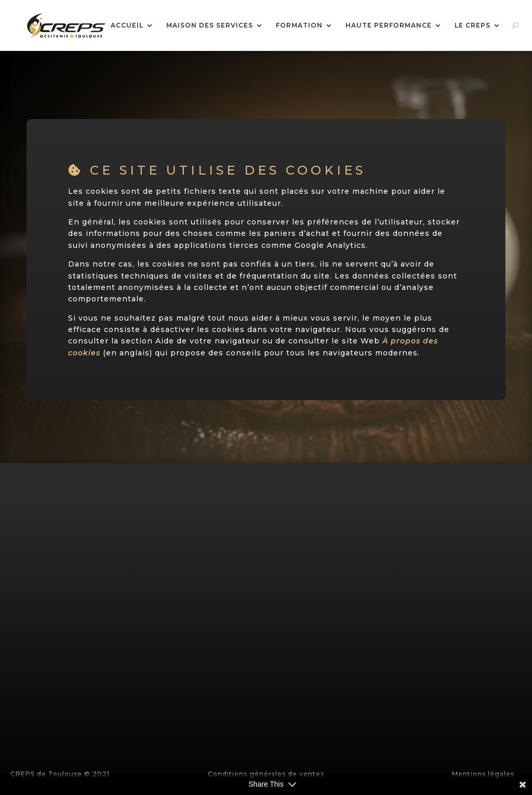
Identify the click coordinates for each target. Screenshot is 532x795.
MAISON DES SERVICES (210, 26)
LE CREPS (473, 26)
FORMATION (299, 26)
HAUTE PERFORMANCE (389, 26)
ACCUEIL (127, 26)
